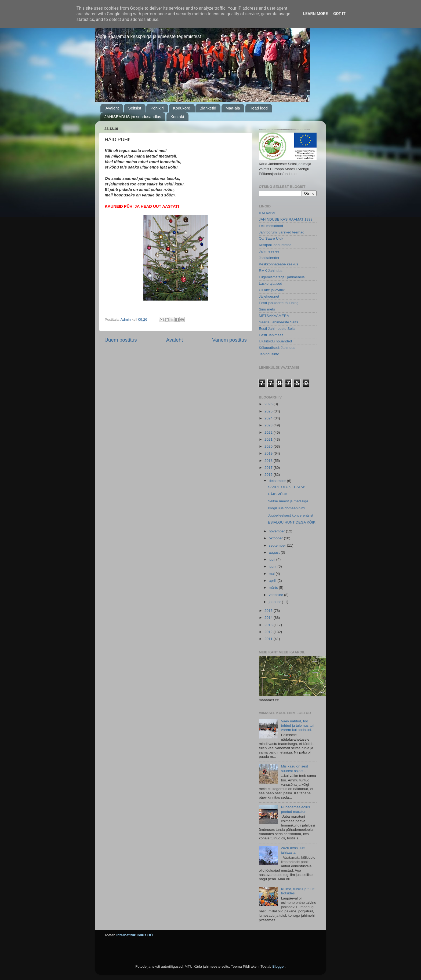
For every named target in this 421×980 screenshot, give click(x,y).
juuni (273, 566)
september (278, 545)
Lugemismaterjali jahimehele (282, 277)
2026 (269, 404)
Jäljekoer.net (269, 296)
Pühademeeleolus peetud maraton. (295, 809)
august (275, 552)
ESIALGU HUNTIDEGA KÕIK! (292, 522)
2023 (269, 425)
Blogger (278, 966)
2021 (269, 439)
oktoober (276, 538)
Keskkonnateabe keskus (278, 264)
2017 (269, 468)
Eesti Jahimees (271, 335)
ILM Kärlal (267, 213)
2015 (269, 611)
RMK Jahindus (271, 271)
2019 (269, 453)
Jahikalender (269, 258)
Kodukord (182, 108)
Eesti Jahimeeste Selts (277, 329)
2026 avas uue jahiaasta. (293, 850)
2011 (269, 639)
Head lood (259, 108)
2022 (269, 432)
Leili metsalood (271, 226)
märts (274, 588)
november (277, 531)
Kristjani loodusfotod (275, 245)
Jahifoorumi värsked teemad (282, 232)
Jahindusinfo (269, 354)
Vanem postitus (229, 340)
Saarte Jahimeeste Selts (278, 322)
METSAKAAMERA (274, 316)
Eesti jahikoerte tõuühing (279, 303)
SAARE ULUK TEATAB (287, 487)
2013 (269, 625)
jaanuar (275, 602)
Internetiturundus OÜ (135, 935)
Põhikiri (157, 108)
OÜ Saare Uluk (271, 238)
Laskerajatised (271, 284)
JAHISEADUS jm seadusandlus (133, 117)
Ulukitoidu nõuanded (275, 341)
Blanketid (208, 108)
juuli (273, 559)
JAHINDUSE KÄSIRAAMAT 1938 (286, 219)
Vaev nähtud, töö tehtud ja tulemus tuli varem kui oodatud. (297, 725)
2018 (269, 461)
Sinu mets (267, 309)
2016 (269, 475)
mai (272, 574)
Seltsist (135, 108)
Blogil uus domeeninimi (287, 508)
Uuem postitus (121, 340)
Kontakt (177, 117)
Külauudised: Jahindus (277, 348)
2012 (269, 632)
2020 (269, 446)
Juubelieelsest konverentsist (291, 515)
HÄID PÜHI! (278, 494)
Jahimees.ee (269, 251)
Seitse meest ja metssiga (288, 501)
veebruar (276, 595)
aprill (273, 581)
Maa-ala (233, 108)
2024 (269, 418)
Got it (339, 14)
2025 (269, 411)
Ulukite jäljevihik (272, 290)
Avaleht (112, 108)
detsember (278, 481)
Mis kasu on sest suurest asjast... (294, 768)
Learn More (315, 14)
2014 (269, 618)
